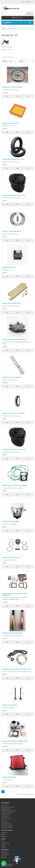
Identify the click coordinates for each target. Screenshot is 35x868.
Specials (4, 847)
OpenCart (11, 864)
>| (15, 792)
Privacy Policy (5, 822)
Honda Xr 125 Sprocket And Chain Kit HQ (17, 669)
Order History (5, 854)
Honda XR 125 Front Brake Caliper (14, 339)
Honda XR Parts (6, 815)
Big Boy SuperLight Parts (8, 807)
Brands (3, 841)
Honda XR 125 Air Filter (10, 123)
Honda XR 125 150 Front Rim (12, 87)
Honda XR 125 (12, 28)
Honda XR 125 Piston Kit (11, 557)
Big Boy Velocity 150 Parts (8, 811)
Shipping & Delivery (7, 824)
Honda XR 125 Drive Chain (11, 303)
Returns (3, 834)
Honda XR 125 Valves (10, 705)
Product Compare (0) (8, 57)
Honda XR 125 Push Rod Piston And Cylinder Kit (15, 594)
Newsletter (4, 858)
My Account (4, 852)
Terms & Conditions (7, 826)
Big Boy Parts (5, 805)
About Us (4, 820)
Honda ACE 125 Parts (7, 813)
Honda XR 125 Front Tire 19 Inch (14, 413)
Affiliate (3, 845)
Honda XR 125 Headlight (11, 521)
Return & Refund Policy (7, 828)
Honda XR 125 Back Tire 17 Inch (13, 159)
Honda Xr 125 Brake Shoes (12, 231)
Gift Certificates (5, 843)
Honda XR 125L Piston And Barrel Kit (15, 741)
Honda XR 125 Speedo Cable (12, 633)
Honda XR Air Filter (9, 777)
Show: (22, 61)
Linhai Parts (4, 816)
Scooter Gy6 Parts (6, 818)
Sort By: (4, 61)
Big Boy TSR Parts (6, 809)
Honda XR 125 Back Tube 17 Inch (14, 195)
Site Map (4, 836)
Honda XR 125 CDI (9, 267)
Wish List (4, 856)
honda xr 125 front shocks (12, 377)
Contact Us (4, 833)
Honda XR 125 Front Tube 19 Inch (14, 449)
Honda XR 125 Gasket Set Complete (15, 485)
